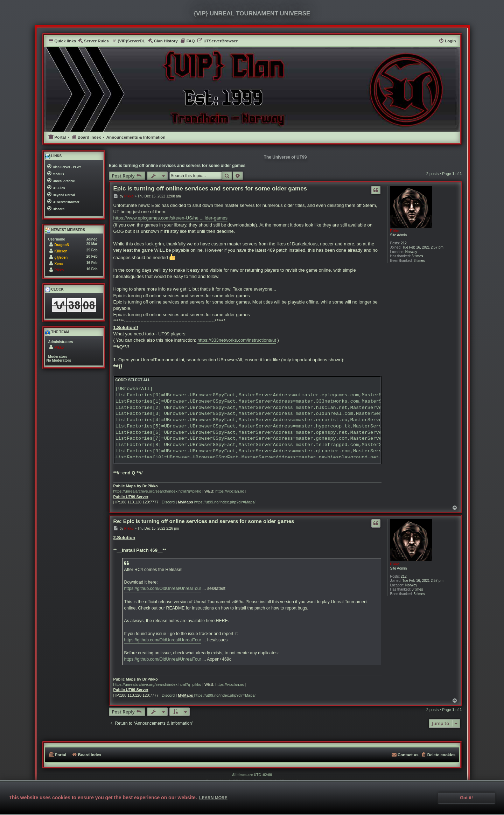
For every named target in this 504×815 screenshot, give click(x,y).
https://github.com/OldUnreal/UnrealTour (163, 588)
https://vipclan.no (230, 491)
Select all (139, 380)
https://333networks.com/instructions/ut (237, 340)
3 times (417, 256)
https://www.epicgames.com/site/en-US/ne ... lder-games (171, 218)
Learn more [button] (213, 798)
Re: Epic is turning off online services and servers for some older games (204, 521)
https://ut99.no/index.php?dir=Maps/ (225, 502)
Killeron (61, 251)
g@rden (61, 257)
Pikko (395, 231)
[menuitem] (93, 41)
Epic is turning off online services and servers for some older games (177, 166)
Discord (168, 502)
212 (404, 243)
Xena (59, 264)
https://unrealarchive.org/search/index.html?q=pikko (157, 491)
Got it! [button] (466, 798)
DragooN (62, 245)
